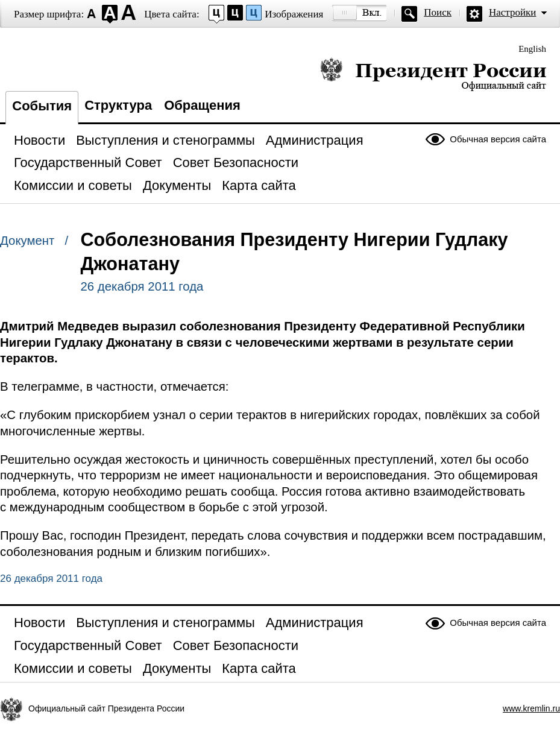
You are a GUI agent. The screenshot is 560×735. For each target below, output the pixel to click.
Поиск (438, 12)
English (532, 49)
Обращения (202, 105)
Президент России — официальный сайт (433, 74)
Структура (118, 105)
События (42, 106)
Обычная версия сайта (498, 139)
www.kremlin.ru (531, 708)
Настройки (512, 12)
